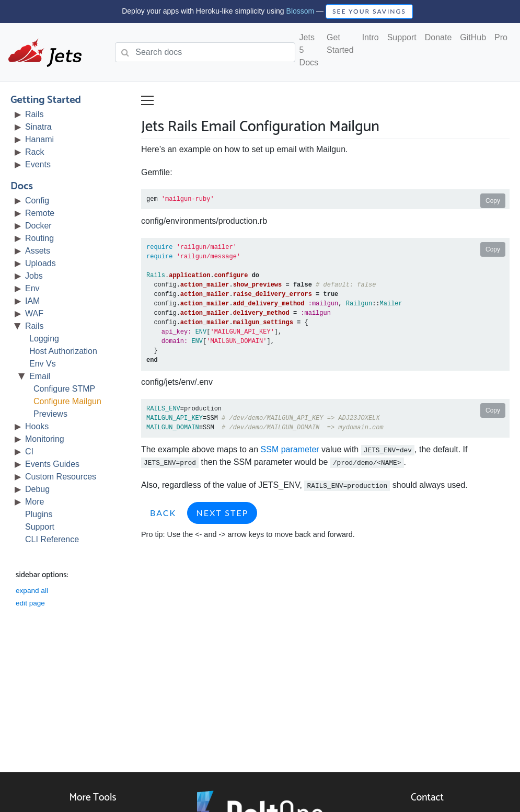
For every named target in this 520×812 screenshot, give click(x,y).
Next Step (222, 513)
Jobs (34, 276)
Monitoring (45, 439)
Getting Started (46, 100)
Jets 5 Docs (309, 50)
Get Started (340, 44)
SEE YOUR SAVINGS (369, 11)
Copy (493, 201)
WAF (34, 313)
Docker (38, 226)
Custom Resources (61, 477)
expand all (32, 591)
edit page (30, 603)
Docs (22, 186)
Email (40, 376)
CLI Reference (52, 539)
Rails (34, 114)
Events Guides (52, 464)
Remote (40, 213)
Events (38, 164)
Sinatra (38, 127)
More (34, 502)
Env (32, 288)
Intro (371, 37)
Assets (38, 251)
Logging (44, 339)
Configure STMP (64, 389)
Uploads (41, 263)
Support (402, 37)
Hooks (37, 426)
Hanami (39, 139)
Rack (34, 152)
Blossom (301, 11)
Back (163, 513)
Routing (39, 238)
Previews (50, 414)
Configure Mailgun (67, 401)
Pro (501, 37)
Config (37, 201)
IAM (32, 301)
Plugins (39, 514)
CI (29, 451)
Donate (438, 37)
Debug (37, 489)
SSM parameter (290, 449)
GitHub (473, 37)
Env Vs (43, 364)
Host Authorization (63, 351)
